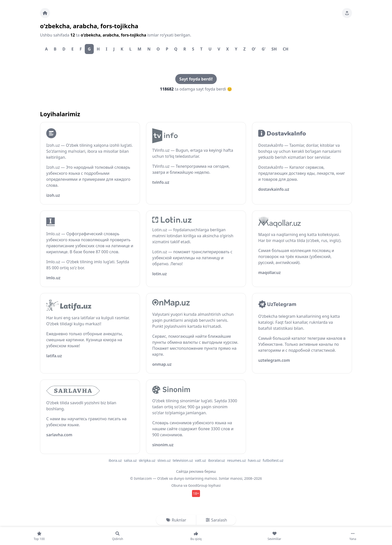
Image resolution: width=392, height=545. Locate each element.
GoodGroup (198, 485)
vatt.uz (200, 460)
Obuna (177, 485)
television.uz (183, 460)
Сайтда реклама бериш (196, 471)
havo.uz (254, 460)
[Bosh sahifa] (45, 13)
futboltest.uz (273, 460)
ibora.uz (115, 460)
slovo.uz (164, 460)
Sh (274, 49)
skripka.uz (147, 460)
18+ (196, 493)
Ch (286, 49)
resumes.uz (236, 460)
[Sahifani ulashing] (347, 13)
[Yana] (353, 536)
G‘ (264, 49)
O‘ (254, 49)
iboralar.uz (216, 460)
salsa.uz (130, 460)
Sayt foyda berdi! (196, 79)
